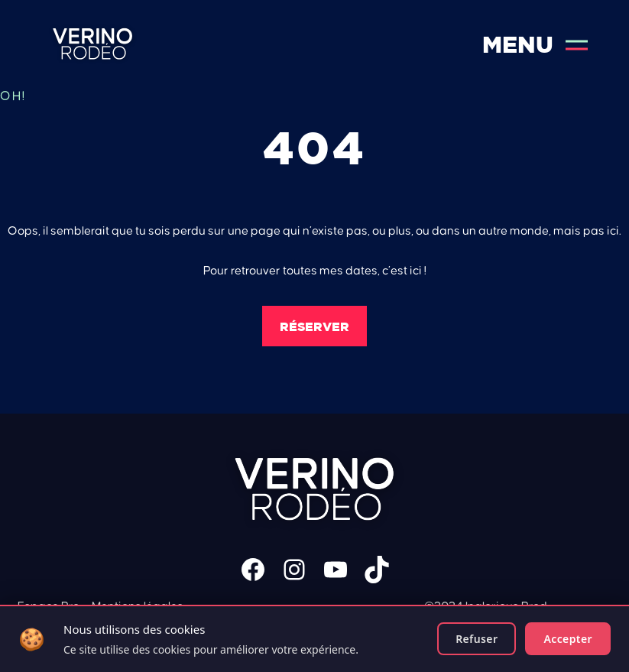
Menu (535, 45)
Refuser (477, 639)
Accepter (568, 639)
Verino (93, 45)
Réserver (314, 326)
